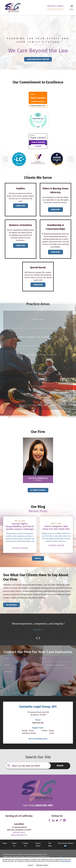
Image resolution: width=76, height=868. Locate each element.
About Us (14, 845)
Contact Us (25, 845)
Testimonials (11, 605)
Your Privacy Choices (65, 844)
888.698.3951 (55, 9)
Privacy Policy (38, 845)
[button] (72, 8)
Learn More (21, 206)
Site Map (50, 845)
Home (5, 843)
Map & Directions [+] (19, 835)
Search (60, 766)
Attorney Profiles (38, 490)
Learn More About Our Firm (38, 59)
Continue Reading (20, 548)
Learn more (21, 245)
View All (38, 558)
